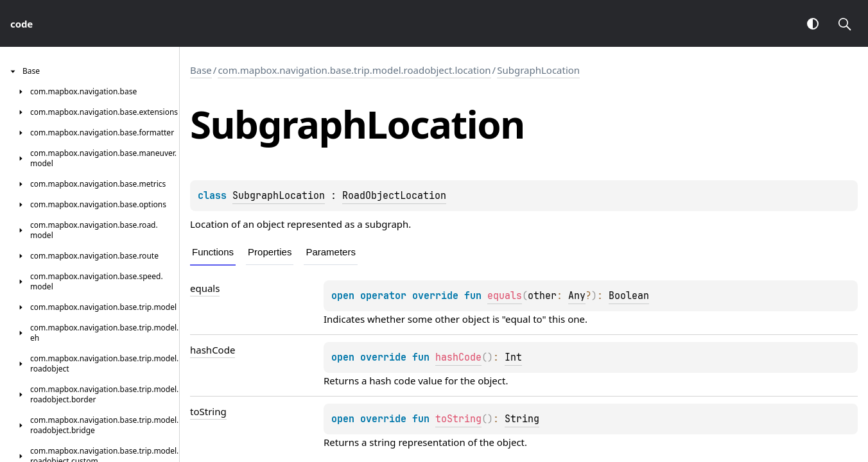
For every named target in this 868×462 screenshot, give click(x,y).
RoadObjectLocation (394, 196)
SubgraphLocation (538, 70)
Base (201, 70)
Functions (213, 252)
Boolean (629, 296)
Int (513, 357)
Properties (270, 252)
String (522, 419)
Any (577, 296)
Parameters (331, 252)
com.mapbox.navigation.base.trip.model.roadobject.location (354, 70)
